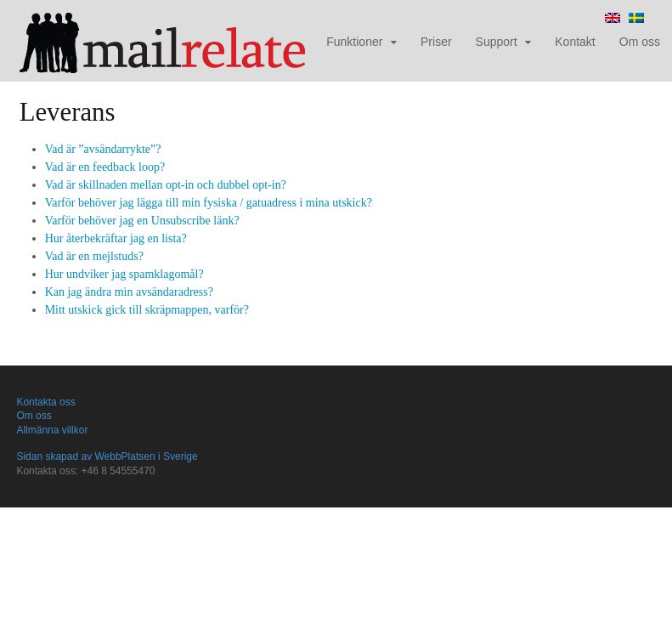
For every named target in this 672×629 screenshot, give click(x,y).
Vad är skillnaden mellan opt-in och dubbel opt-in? (166, 185)
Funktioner (354, 42)
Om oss (640, 42)
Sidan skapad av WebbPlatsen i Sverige (107, 456)
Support (497, 42)
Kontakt (575, 42)
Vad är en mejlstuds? (94, 256)
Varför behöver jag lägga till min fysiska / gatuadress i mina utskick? (209, 203)
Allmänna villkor (52, 430)
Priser (436, 42)
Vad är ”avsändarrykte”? (103, 149)
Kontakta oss (45, 402)
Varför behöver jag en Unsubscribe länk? (142, 221)
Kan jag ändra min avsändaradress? (129, 292)
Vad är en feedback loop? (105, 167)
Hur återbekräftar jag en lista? (116, 238)
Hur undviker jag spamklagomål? (124, 274)
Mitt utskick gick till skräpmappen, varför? (147, 310)
